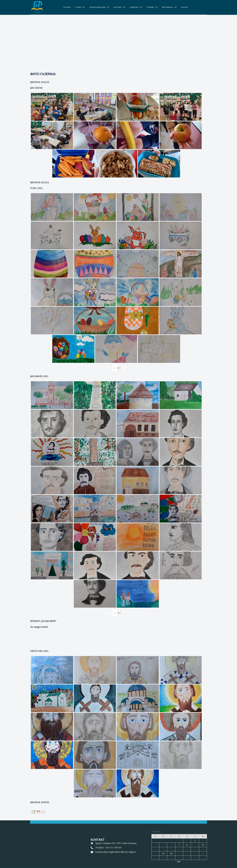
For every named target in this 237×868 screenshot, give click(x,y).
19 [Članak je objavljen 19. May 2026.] (163, 853)
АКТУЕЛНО (118, 7)
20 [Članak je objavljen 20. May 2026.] (171, 853)
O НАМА (78, 7)
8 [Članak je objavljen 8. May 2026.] (187, 845)
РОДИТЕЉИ (134, 7)
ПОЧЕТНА (67, 7)
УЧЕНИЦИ (150, 7)
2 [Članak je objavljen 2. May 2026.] (195, 840)
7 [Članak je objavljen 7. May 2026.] (179, 845)
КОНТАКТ (184, 7)
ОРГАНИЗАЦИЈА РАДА (97, 7)
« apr (178, 861)
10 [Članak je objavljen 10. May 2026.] (203, 845)
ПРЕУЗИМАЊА (167, 7)
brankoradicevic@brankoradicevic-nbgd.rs (116, 852)
